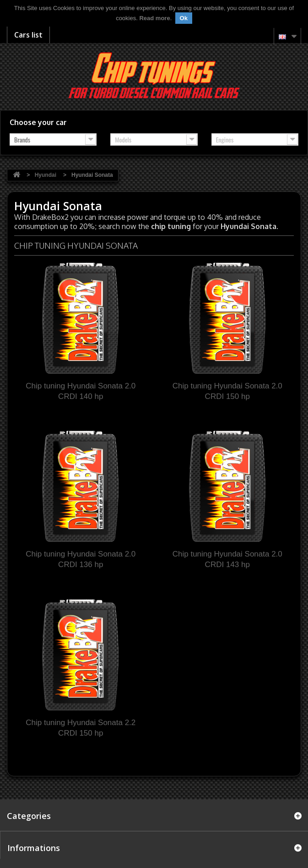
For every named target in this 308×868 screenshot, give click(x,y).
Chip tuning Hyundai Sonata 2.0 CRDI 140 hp (81, 391)
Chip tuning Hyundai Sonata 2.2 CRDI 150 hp (81, 728)
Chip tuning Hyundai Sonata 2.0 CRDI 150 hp (227, 391)
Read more (154, 18)
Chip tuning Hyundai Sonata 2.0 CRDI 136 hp (81, 559)
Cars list (28, 35)
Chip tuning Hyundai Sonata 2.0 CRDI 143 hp (227, 559)
